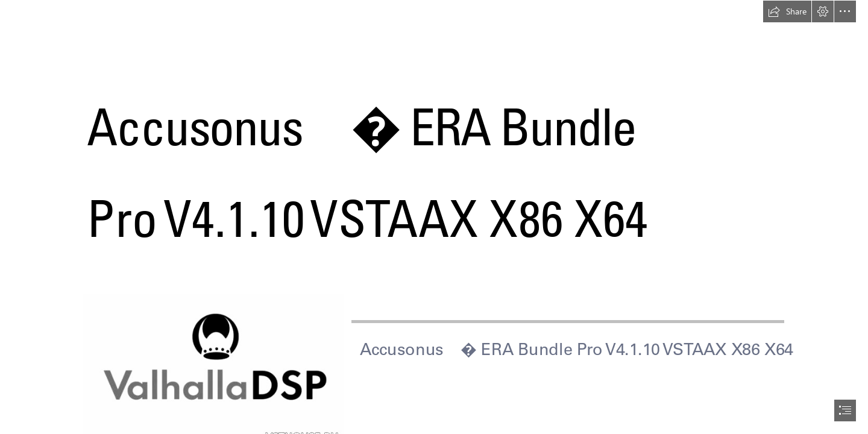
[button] (787, 11)
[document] (434, 217)
